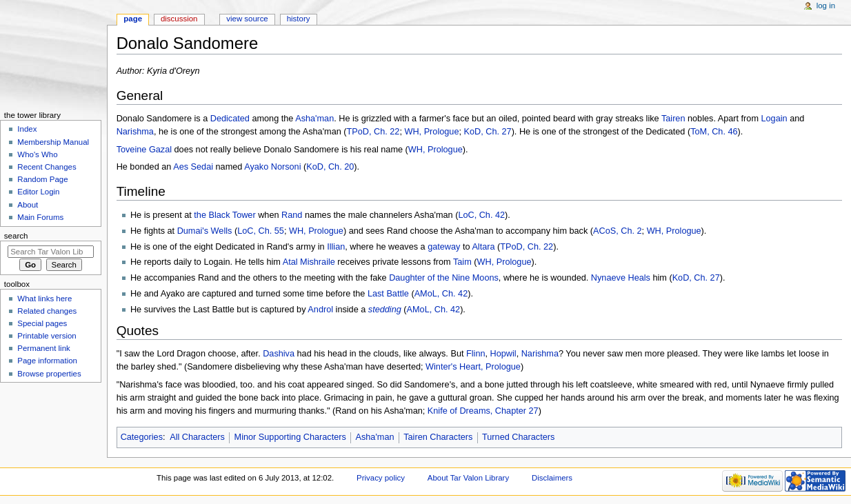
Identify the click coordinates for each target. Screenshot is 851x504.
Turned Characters (518, 437)
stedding (385, 310)
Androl (320, 310)
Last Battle (388, 294)
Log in (826, 6)
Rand (292, 215)
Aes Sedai (193, 167)
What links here (44, 299)
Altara (483, 247)
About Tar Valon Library (468, 478)
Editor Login (38, 192)
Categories (142, 437)
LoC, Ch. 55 (261, 231)
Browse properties (49, 374)
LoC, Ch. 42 (481, 215)
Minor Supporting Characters (290, 437)
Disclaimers (552, 478)
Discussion (179, 19)
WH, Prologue (431, 132)
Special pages (42, 323)
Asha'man (314, 119)
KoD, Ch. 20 (330, 167)
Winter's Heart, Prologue (473, 367)
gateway (444, 247)
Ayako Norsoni (272, 167)
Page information (47, 361)
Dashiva (279, 354)
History (299, 19)
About (28, 205)
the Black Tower (224, 215)
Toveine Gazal (144, 150)
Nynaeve (608, 278)
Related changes (47, 311)
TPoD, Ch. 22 (373, 132)
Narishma (135, 132)
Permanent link (43, 348)
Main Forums (40, 217)
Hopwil (503, 354)
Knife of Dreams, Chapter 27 (483, 411)
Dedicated (230, 119)
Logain (774, 119)
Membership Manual (53, 142)
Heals (639, 278)
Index (27, 129)
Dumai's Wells (205, 231)
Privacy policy (381, 478)
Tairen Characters (438, 437)
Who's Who (37, 154)
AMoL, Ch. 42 (441, 294)
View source (247, 19)
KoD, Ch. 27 (488, 132)
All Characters (197, 437)
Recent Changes (47, 167)
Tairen (673, 119)
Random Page (42, 179)
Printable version (47, 336)
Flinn (476, 354)
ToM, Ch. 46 (714, 132)
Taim (462, 262)
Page (133, 19)
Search (16, 236)
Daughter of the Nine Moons (444, 278)
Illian (336, 247)
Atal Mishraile (309, 262)
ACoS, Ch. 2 (618, 231)
